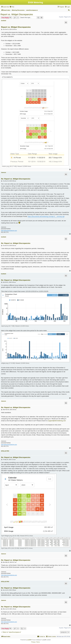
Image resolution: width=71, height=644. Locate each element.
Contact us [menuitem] (41, 636)
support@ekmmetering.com (57, 421)
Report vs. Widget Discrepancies (17, 14)
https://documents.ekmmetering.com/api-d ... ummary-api (46, 216)
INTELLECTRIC (5, 451)
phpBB (29, 640)
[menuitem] (12, 7)
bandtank (4, 21)
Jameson (4, 173)
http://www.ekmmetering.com (9, 231)
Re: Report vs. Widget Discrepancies (16, 179)
